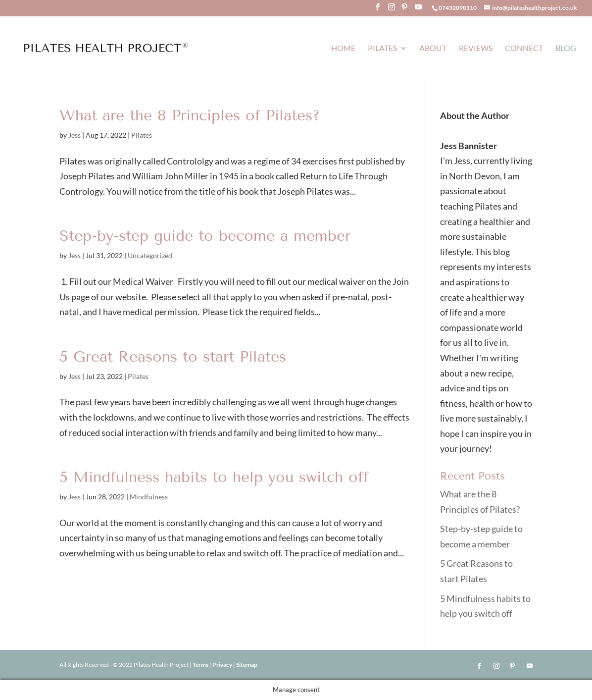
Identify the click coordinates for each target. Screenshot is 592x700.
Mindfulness (149, 497)
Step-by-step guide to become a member (205, 236)
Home (343, 49)
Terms (201, 665)
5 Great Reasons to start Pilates (173, 357)
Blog (566, 49)
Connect (524, 49)
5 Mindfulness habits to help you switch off (214, 477)
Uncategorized (150, 255)
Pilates (382, 49)
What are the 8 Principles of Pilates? (190, 115)
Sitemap (247, 665)
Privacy (223, 665)
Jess (74, 135)
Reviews (476, 49)
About (433, 49)
